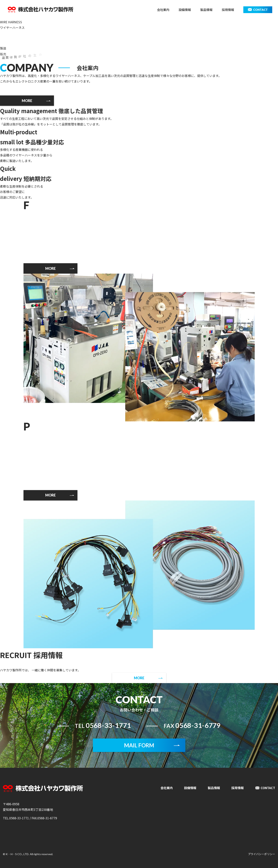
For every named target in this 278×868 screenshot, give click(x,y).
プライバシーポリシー (262, 854)
